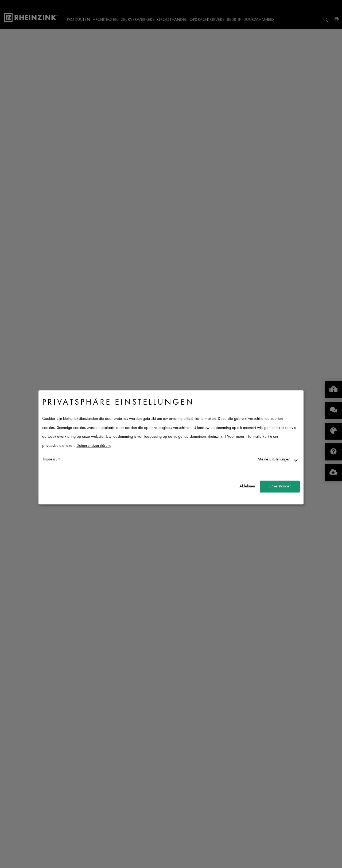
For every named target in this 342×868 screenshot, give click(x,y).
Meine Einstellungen (274, 460)
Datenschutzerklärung (94, 446)
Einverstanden (280, 486)
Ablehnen (247, 486)
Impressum (52, 460)
